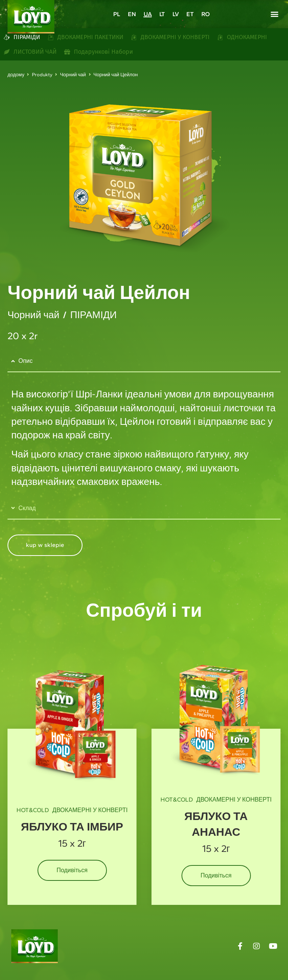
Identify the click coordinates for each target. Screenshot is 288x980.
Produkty (42, 75)
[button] (274, 14)
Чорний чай (73, 75)
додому (16, 75)
